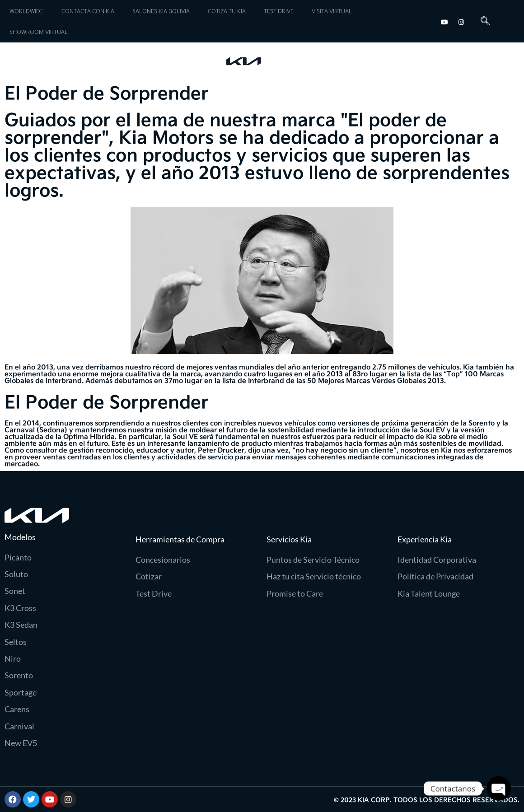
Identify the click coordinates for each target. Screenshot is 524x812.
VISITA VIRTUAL (332, 11)
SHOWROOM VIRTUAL (39, 32)
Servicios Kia (115, 63)
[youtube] (444, 21)
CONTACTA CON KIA (88, 11)
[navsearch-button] (482, 21)
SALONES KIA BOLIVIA (161, 11)
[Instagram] (461, 21)
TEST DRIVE (279, 11)
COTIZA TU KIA (227, 11)
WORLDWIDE (26, 11)
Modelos (40, 63)
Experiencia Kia (467, 61)
